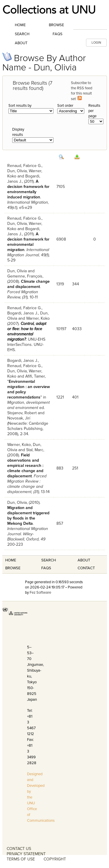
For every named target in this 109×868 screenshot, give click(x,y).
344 (76, 284)
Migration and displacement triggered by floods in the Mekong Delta (28, 516)
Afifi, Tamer (35, 376)
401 (75, 397)
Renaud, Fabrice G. (24, 166)
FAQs (58, 34)
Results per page (94, 111)
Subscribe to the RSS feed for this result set (82, 91)
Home (20, 25)
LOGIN (96, 43)
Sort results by (20, 106)
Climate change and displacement (28, 284)
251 (75, 468)
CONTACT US (19, 849)
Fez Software (40, 593)
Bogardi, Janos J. (23, 313)
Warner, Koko (38, 318)
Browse (56, 25)
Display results (18, 132)
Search (22, 34)
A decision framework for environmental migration (28, 242)
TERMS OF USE (21, 859)
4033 (77, 329)
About (21, 43)
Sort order (65, 106)
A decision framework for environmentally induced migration (28, 189)
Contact (86, 568)
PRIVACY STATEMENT (26, 854)
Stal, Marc (35, 450)
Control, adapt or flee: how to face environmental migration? (27, 331)
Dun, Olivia (17, 171)
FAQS (46, 568)
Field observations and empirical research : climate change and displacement (25, 466)
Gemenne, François (25, 276)
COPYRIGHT (55, 859)
